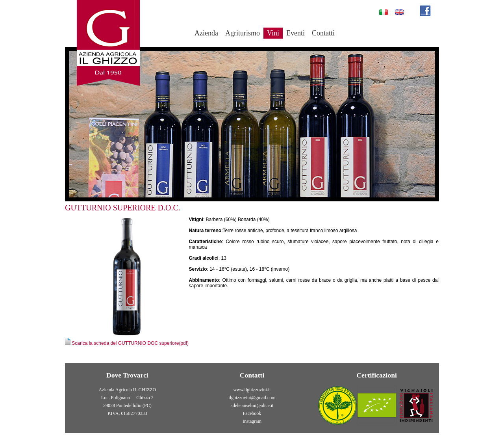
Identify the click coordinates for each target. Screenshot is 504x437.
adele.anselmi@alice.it (252, 405)
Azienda (206, 33)
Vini (273, 33)
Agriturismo (243, 33)
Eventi (296, 33)
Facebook (252, 413)
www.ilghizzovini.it (252, 390)
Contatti (323, 33)
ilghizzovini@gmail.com (252, 398)
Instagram (252, 421)
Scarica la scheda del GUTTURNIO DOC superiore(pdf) (127, 343)
